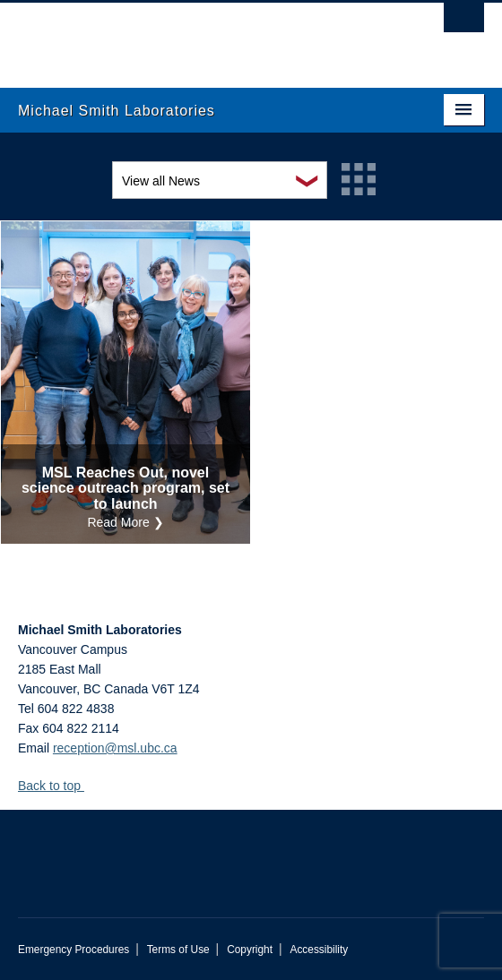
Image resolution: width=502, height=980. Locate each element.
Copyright (250, 950)
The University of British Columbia (181, 37)
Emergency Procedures (74, 950)
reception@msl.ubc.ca (115, 748)
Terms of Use (178, 950)
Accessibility (319, 950)
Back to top (58, 786)
